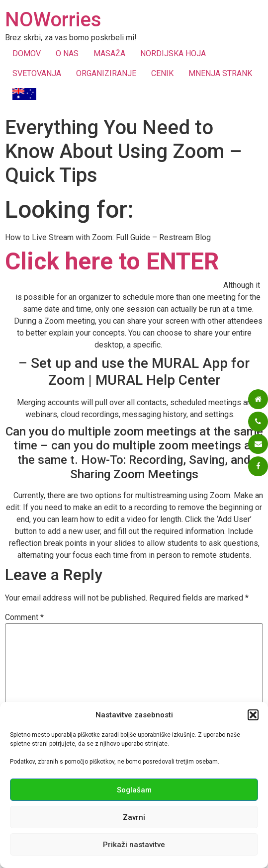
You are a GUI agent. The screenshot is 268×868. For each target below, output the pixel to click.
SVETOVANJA (37, 73)
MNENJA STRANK (220, 73)
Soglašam (134, 790)
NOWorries (53, 20)
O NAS (67, 53)
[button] (253, 715)
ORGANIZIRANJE (106, 73)
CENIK (162, 73)
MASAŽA (109, 53)
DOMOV (27, 53)
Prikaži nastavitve (134, 845)
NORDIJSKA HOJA (173, 53)
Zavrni (134, 817)
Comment (24, 617)
